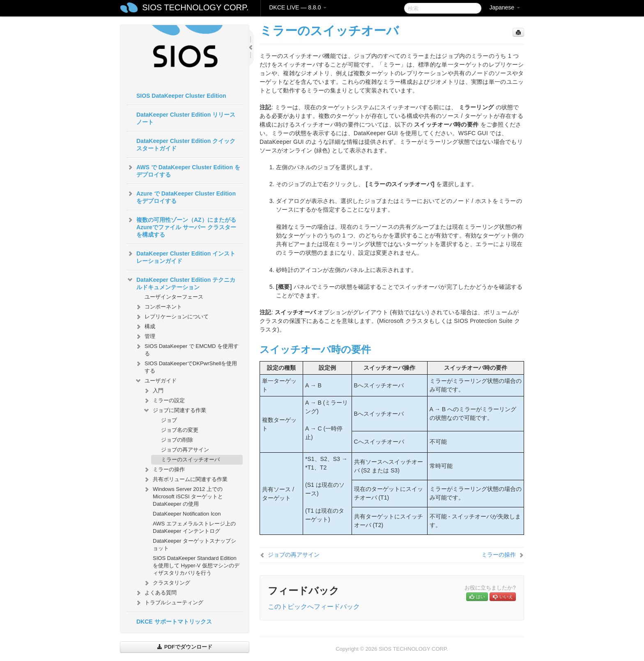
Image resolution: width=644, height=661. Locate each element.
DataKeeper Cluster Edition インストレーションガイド (181, 256)
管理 (145, 336)
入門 (153, 391)
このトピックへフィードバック (314, 607)
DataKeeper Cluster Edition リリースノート (186, 118)
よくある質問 (156, 593)
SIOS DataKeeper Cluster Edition (181, 96)
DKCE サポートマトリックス (174, 622)
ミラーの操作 (164, 470)
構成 (145, 327)
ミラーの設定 (164, 401)
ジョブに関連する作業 (175, 410)
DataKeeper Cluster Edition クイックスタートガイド (186, 145)
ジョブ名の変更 (180, 430)
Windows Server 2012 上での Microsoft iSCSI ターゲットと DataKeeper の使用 (183, 496)
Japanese (505, 7)
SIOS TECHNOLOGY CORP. (195, 7)
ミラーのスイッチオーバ (190, 459)
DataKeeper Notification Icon (187, 514)
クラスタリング (167, 583)
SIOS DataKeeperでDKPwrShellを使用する (186, 366)
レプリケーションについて (172, 317)
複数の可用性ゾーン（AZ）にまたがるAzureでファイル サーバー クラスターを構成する (181, 226)
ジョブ (169, 420)
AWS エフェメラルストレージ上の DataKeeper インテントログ (194, 527)
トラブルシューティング (169, 603)
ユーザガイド (156, 381)
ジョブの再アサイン (185, 450)
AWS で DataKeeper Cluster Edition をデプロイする (183, 170)
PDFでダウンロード (185, 647)
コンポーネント (158, 307)
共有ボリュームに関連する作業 (185, 479)
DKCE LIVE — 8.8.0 (298, 7)
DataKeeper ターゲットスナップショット (194, 545)
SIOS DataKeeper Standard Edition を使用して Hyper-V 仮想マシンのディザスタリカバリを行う (196, 565)
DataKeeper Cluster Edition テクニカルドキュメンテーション (181, 283)
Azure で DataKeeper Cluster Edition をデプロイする (181, 196)
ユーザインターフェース (174, 297)
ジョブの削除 (177, 440)
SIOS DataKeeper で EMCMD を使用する (187, 349)
